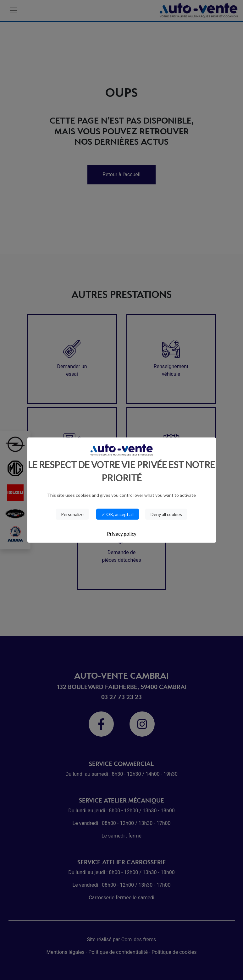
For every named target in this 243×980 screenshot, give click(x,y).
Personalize (72, 514)
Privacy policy (122, 534)
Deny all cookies (166, 514)
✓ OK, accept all (118, 514)
